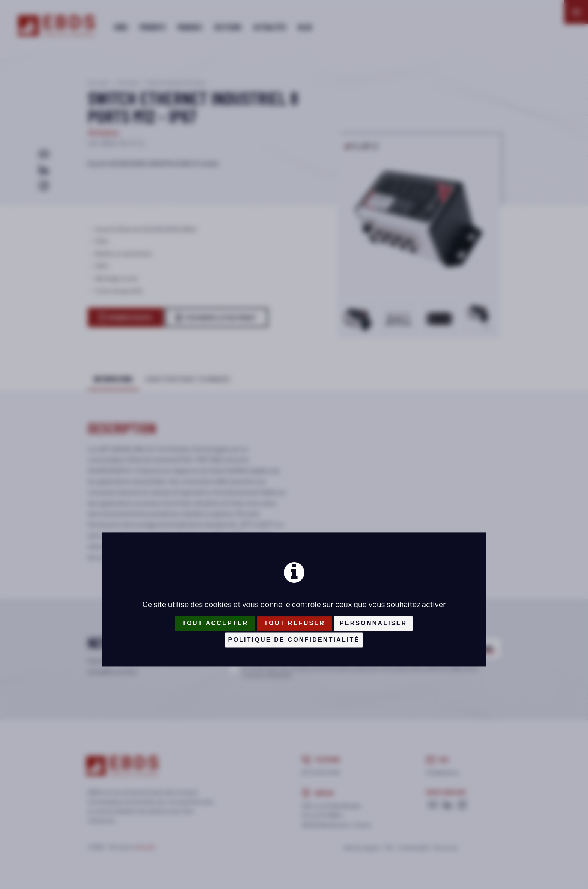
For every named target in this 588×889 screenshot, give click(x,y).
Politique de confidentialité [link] (294, 640)
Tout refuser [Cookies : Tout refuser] (295, 624)
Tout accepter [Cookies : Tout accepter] (215, 624)
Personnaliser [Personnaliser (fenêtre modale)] (373, 624)
